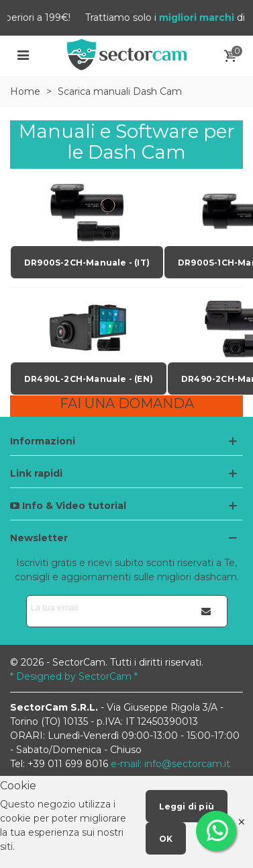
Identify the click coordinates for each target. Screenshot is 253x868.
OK (166, 839)
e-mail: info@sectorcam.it (170, 764)
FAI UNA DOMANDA (127, 403)
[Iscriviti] (207, 611)
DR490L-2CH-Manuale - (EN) (89, 379)
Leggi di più (187, 806)
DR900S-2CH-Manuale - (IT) (87, 263)
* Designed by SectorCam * (74, 676)
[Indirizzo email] (107, 607)
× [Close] (242, 822)
